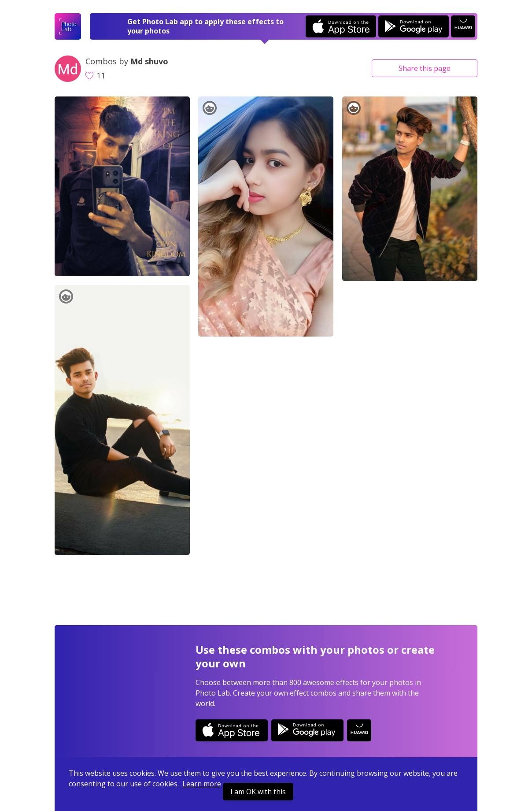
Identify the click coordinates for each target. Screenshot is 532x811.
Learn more (202, 784)
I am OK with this (258, 792)
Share (425, 68)
